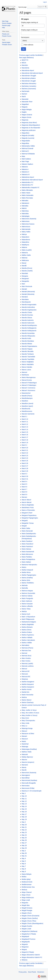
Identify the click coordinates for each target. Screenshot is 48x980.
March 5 (24, 484)
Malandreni (25, 237)
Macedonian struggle (29, 81)
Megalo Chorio (27, 913)
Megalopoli (25, 936)
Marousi (24, 669)
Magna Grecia (26, 117)
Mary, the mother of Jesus (30, 713)
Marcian (24, 497)
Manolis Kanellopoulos (29, 325)
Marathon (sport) (27, 406)
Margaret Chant (27, 513)
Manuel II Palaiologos (29, 385)
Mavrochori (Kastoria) (29, 773)
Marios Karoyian (27, 604)
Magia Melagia (27, 110)
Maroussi (25, 674)
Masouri (24, 731)
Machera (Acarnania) (29, 89)
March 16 (25, 435)
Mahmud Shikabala (28, 154)
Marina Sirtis (26, 580)
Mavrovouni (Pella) (28, 788)
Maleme (24, 247)
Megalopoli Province (28, 939)
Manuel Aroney (27, 380)
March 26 (25, 463)
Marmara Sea (26, 650)
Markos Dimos (26, 630)
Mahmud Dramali (27, 148)
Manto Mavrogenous (29, 377)
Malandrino (25, 242)
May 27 (24, 843)
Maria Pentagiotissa (28, 559)
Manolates (25, 299)
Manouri (24, 372)
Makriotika (25, 214)
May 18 (24, 817)
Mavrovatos (26, 786)
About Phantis (32, 972)
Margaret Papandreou (29, 515)
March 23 (25, 456)
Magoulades (26, 141)
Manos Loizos (26, 370)
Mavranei (25, 765)
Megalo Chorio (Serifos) (30, 918)
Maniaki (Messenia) (28, 292)
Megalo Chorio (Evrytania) (30, 916)
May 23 (24, 832)
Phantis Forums (7, 36)
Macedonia (25, 68)
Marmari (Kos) (26, 656)
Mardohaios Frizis (28, 508)
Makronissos (26, 227)
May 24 (24, 835)
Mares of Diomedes (28, 510)
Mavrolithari (26, 778)
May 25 (24, 838)
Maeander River (27, 102)
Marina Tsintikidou (28, 583)
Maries (24, 567)
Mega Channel (27, 892)
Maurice (24, 760)
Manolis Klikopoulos (28, 336)
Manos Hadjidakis (28, 362)
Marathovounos (27, 411)
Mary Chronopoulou (28, 721)
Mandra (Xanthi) (27, 271)
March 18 (25, 440)
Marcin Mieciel (26, 502)
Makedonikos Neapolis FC (30, 188)
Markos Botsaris (27, 627)
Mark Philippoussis (28, 619)
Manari (24, 263)
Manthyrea (25, 375)
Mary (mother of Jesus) (29, 715)
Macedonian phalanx (29, 78)
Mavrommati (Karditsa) (29, 780)
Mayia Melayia (26, 874)
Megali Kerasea (27, 908)
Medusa (24, 890)
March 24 (25, 458)
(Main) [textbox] (25, 41)
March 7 (24, 489)
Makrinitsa (25, 211)
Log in (45, 2)
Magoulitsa (25, 143)
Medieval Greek (27, 882)
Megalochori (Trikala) (29, 934)
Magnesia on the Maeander (31, 128)
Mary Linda (25, 723)
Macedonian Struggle (29, 76)
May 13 (24, 804)
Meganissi (25, 947)
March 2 (24, 445)
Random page (6, 25)
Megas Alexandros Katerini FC (32, 957)
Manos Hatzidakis (28, 364)
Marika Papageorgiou (29, 575)
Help (3, 28)
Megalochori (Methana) (29, 931)
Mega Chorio (26, 895)
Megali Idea (26, 905)
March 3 (24, 474)
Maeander (25, 99)
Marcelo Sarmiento (28, 414)
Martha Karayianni (28, 687)
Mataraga (25, 747)
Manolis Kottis (26, 338)
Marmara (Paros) (27, 648)
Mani (23, 284)
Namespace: (25, 37)
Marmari (24, 653)
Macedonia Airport (28, 70)
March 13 (25, 427)
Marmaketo (25, 645)
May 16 (24, 812)
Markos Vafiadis (27, 637)
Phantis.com (6, 34)
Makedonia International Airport (32, 180)
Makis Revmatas (27, 198)
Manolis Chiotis (27, 312)
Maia (23, 156)
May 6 (24, 864)
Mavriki (24, 770)
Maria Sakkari (26, 562)
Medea (24, 877)
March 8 (24, 492)
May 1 (24, 793)
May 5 (24, 861)
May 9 (24, 871)
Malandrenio (26, 240)
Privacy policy (23, 972)
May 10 (24, 796)
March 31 (25, 479)
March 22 (25, 453)
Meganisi (25, 944)
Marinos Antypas (27, 591)
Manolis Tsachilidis (28, 359)
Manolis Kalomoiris (28, 323)
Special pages (6, 42)
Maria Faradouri (27, 541)
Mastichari (25, 744)
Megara (24, 949)
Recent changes (7, 23)
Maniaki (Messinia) (28, 294)
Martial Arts (25, 692)
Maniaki (24, 289)
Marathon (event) (27, 403)
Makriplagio (26, 216)
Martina (24, 697)
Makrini (24, 208)
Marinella (25, 588)
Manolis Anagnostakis (29, 305)
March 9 (24, 494)
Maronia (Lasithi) (27, 664)
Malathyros (25, 245)
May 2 (24, 822)
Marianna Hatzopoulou (29, 565)
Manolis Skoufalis (28, 351)
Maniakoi (25, 297)
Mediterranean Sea (28, 887)
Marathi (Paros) (27, 396)
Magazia (24, 107)
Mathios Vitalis (26, 752)
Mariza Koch (26, 614)
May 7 (24, 866)
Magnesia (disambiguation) (31, 125)
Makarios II (25, 172)
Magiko (24, 112)
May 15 (24, 809)
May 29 (24, 848)
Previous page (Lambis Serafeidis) (31, 55)
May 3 (24, 851)
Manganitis (25, 281)
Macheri (24, 94)
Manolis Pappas (27, 349)
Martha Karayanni (28, 684)
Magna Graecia (27, 115)
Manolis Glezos (27, 318)
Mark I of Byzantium (28, 617)
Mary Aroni (25, 718)
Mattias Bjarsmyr (27, 757)
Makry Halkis (26, 232)
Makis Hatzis (26, 193)
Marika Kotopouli (27, 570)
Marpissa (25, 679)
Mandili (24, 266)
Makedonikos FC (27, 185)
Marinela (25, 585)
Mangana (25, 276)
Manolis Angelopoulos (29, 310)
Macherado (25, 91)
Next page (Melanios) (26, 58)
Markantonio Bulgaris (29, 622)
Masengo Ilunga (27, 728)
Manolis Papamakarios (29, 346)
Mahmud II (25, 151)
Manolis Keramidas (28, 333)
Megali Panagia (27, 910)
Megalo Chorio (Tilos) (29, 921)
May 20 (24, 825)
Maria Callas (26, 528)
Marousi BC (26, 671)
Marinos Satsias (27, 596)
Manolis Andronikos (28, 307)
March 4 (24, 481)
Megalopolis (26, 942)
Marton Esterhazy (28, 702)
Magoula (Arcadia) (28, 135)
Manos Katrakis (27, 367)
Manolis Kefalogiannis (29, 328)
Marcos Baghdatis (28, 505)
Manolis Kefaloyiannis (29, 331)
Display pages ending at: (29, 30)
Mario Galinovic (27, 601)
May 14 (24, 806)
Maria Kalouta (26, 549)
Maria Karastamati (28, 552)
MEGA (24, 63)
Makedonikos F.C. (28, 182)
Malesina (25, 253)
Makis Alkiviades (27, 190)
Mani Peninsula (27, 286)
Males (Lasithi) (27, 250)
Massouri (25, 739)
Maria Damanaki (27, 531)
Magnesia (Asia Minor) (29, 123)
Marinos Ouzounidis (28, 593)
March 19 (25, 443)
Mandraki (25, 273)
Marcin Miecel (26, 500)
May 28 (24, 845)
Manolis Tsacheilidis (28, 357)
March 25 (25, 461)
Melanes (24, 960)
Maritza (24, 611)
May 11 (24, 799)
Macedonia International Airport (32, 73)
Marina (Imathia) (27, 578)
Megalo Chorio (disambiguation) (32, 923)
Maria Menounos (27, 554)
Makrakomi (25, 203)
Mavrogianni (26, 775)
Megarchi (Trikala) (28, 952)
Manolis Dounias (27, 315)
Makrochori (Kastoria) (29, 219)
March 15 (25, 432)
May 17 (24, 814)
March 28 (25, 468)
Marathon (25, 401)
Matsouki (25, 754)
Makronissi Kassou (28, 224)
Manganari (25, 279)
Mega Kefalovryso (28, 898)
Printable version (7, 45)
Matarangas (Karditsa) (29, 749)
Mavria (24, 767)
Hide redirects (29, 45)
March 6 (24, 487)
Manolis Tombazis (28, 354)
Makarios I (25, 169)
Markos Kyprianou (28, 635)
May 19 (24, 819)
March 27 (25, 466)
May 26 (24, 840)
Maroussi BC (26, 677)
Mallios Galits (26, 255)
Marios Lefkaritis (27, 606)
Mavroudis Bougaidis (29, 783)
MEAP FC (25, 60)
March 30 (25, 476)
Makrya (24, 234)
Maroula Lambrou (28, 666)
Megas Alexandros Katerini (31, 955)
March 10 (25, 419)
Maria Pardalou (27, 557)
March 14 (25, 430)
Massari (24, 736)
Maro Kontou (26, 661)
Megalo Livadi (26, 929)
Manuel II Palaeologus (29, 383)
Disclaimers (41, 972)
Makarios (25, 167)
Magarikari (25, 104)
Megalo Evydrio (27, 926)
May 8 (24, 869)
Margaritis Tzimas (28, 523)
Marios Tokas (26, 609)
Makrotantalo (26, 229)
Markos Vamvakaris (28, 640)
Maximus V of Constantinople (31, 791)
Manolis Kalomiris (28, 320)
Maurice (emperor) (28, 762)
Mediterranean (26, 884)
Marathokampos (27, 398)
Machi (24, 96)
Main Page (25, 161)
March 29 (25, 471)
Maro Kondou (26, 658)
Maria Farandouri (27, 544)
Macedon (25, 65)
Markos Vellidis (27, 643)
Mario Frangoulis (27, 598)
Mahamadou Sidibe (28, 146)
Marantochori (26, 393)
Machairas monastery (29, 86)
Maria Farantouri (27, 546)
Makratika (25, 206)
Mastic (24, 741)
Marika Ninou (26, 572)
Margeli (24, 526)
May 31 (24, 856)
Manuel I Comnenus (28, 388)
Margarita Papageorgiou (30, 518)
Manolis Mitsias (27, 344)
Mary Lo (24, 726)
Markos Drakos (27, 632)
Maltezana (25, 260)
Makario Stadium (27, 164)
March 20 (25, 448)
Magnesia (25, 120)
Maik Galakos (26, 159)
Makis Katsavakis (27, 195)
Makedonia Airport (28, 177)
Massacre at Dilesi (28, 734)
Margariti (25, 521)
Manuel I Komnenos (28, 390)
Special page (22, 7)
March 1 (24, 416)
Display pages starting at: (30, 22)
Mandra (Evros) (27, 268)
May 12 (24, 801)
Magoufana (25, 133)
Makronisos (26, 221)
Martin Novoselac (27, 695)
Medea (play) (26, 879)
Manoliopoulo (26, 302)
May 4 (24, 858)
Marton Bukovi (26, 700)
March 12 (25, 424)
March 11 (25, 422)
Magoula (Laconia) (28, 138)
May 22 (24, 830)
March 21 (25, 450)
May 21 (24, 827)
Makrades (25, 201)
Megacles (25, 903)
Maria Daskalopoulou (29, 534)
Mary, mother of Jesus (29, 710)
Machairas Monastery (29, 83)
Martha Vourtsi (26, 689)
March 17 (25, 437)
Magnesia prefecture (29, 130)
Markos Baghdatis (28, 624)
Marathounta (26, 409)
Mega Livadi (26, 900)
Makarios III (26, 174)
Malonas (24, 258)
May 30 (24, 853)
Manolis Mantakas (28, 341)
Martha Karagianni (28, 682)
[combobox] (33, 41)
